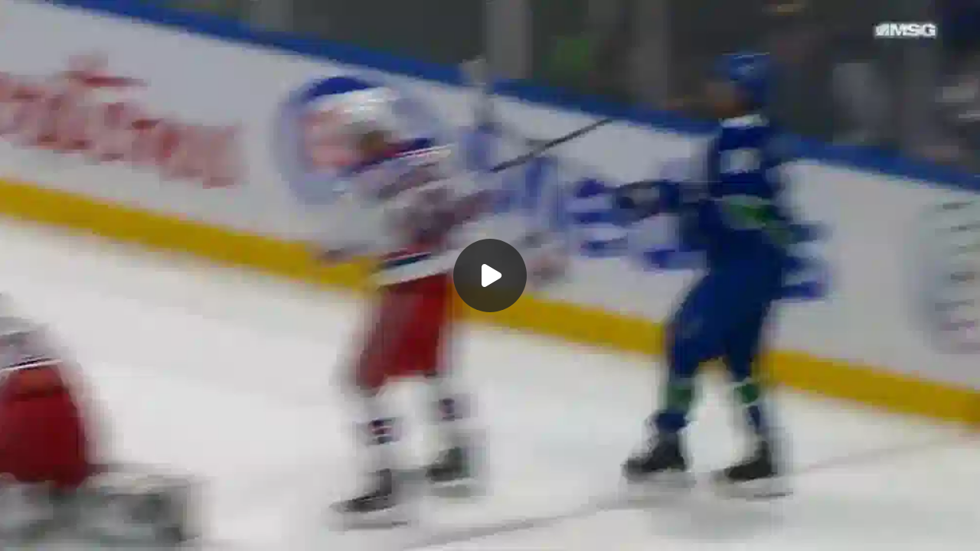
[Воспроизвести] (490, 275)
